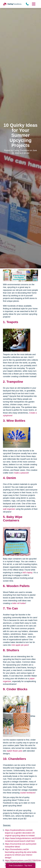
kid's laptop (28, 573)
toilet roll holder (19, 603)
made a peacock (21, 473)
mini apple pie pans (20, 645)
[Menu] (33, 4)
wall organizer (9, 509)
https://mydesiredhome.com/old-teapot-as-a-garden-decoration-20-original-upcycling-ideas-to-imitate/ (20, 833)
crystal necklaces (27, 793)
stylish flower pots (14, 751)
